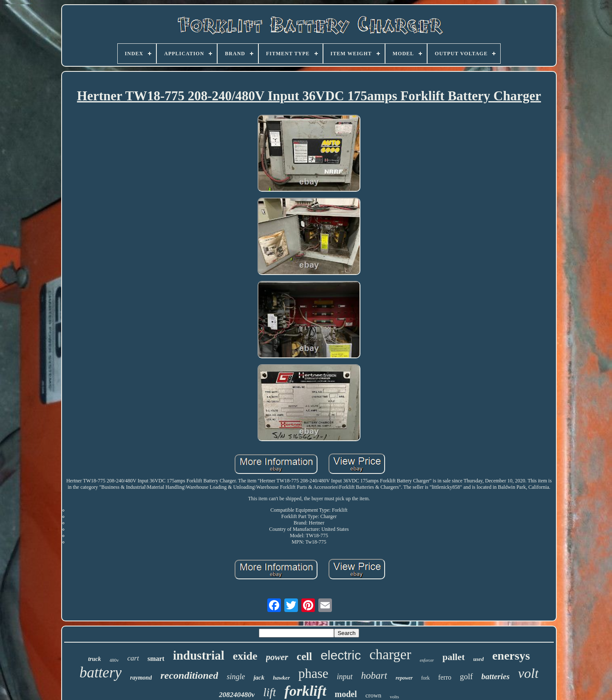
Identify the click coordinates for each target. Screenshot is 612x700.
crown (374, 695)
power (277, 657)
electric (341, 655)
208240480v (237, 695)
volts (394, 697)
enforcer (427, 660)
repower (404, 678)
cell (304, 656)
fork (425, 678)
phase (313, 673)
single (236, 677)
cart (133, 658)
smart (156, 659)
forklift (305, 691)
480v (114, 660)
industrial (199, 655)
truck (94, 659)
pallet (454, 657)
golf (466, 676)
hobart (374, 676)
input (345, 677)
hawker (281, 678)
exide (245, 656)
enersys (511, 656)
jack (259, 677)
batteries (496, 676)
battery (101, 673)
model (346, 694)
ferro (445, 677)
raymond (141, 678)
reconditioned (189, 675)
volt (528, 673)
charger (390, 655)
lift (269, 692)
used (479, 659)
